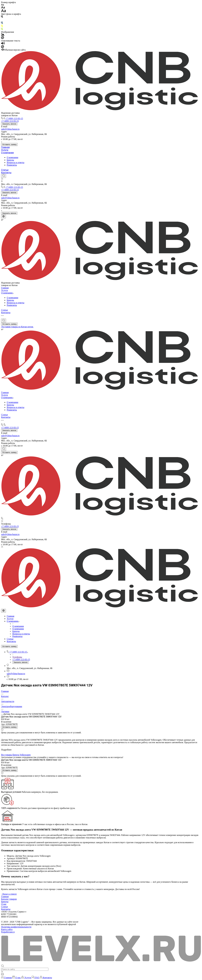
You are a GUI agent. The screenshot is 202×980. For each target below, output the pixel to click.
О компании (7, 153)
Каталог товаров (9, 899)
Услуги (5, 150)
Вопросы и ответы (16, 162)
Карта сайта (7, 929)
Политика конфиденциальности (16, 927)
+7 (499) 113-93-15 (14, 118)
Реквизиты (12, 165)
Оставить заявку (9, 144)
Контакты (6, 173)
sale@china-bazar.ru (10, 129)
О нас (4, 904)
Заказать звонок (9, 124)
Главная (5, 147)
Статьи (5, 170)
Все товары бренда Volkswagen (16, 755)
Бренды (10, 160)
